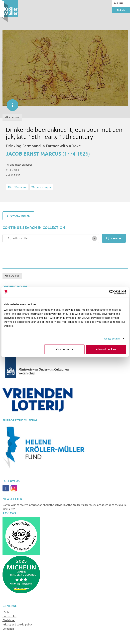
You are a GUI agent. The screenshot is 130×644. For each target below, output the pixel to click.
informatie (11, 103)
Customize (65, 349)
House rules (10, 616)
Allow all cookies (106, 349)
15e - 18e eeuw (17, 187)
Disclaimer (9, 620)
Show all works (18, 216)
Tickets (121, 10)
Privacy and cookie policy (17, 624)
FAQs (6, 612)
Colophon (8, 628)
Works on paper (41, 187)
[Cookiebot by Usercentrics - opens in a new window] (112, 292)
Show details (112, 339)
